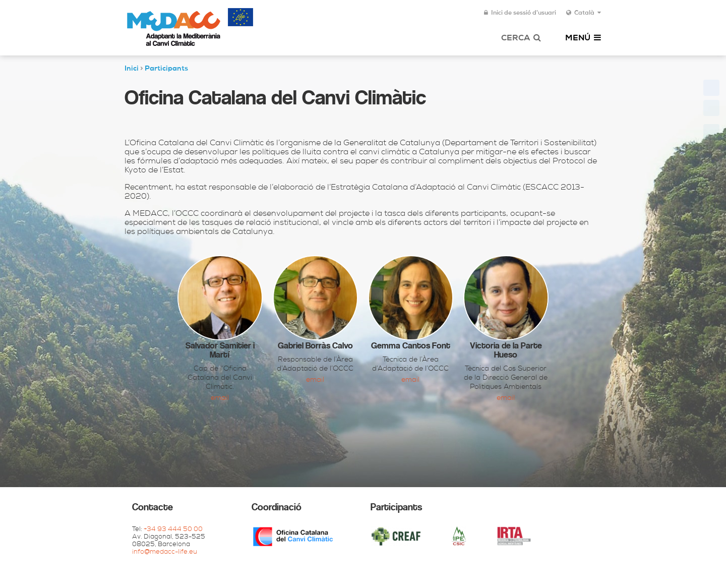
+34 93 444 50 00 (173, 530)
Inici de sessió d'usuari (520, 13)
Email (220, 398)
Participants (166, 69)
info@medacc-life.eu (165, 552)
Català (584, 13)
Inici (132, 69)
